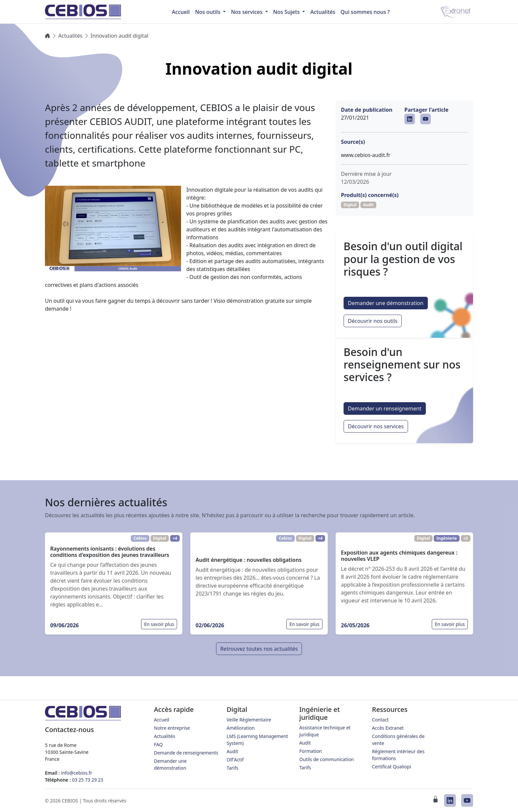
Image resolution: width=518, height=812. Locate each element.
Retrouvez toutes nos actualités (259, 649)
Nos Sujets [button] (287, 12)
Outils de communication (327, 759)
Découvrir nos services (376, 426)
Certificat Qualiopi (391, 767)
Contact (380, 720)
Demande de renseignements (186, 753)
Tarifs (232, 768)
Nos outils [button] (208, 12)
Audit (232, 751)
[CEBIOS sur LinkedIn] (410, 119)
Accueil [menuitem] (181, 12)
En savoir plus (159, 624)
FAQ (158, 744)
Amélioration (241, 728)
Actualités (323, 12)
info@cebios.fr (77, 773)
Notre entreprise (172, 728)
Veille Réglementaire (249, 720)
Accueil (162, 720)
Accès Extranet (388, 728)
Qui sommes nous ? (365, 12)
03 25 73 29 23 (88, 780)
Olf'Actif (235, 760)
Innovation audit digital (119, 36)
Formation (311, 751)
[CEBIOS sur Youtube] (425, 119)
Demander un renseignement (385, 408)
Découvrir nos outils (373, 321)
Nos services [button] (247, 12)
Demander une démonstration (386, 303)
